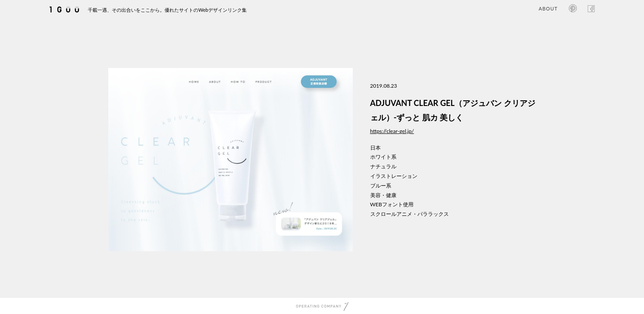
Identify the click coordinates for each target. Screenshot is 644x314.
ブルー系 (381, 186)
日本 (375, 148)
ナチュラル (383, 166)
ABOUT (548, 9)
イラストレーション (394, 176)
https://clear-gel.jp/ (392, 131)
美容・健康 (383, 195)
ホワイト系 (383, 157)
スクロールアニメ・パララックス (410, 214)
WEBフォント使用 (392, 204)
